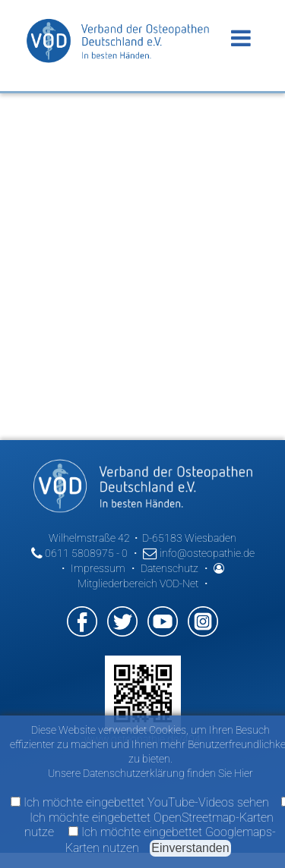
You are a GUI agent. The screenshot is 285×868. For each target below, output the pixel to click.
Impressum (98, 568)
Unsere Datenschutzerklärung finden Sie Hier (150, 773)
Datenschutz (169, 568)
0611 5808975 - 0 (79, 553)
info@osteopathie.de (199, 553)
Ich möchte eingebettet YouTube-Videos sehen (140, 802)
